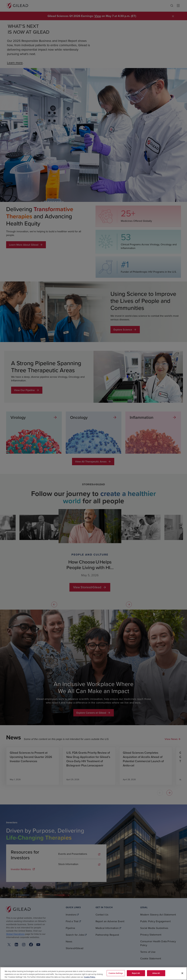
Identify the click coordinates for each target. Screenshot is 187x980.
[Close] (182, 973)
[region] (93, 973)
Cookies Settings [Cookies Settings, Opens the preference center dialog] (116, 973)
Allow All (156, 973)
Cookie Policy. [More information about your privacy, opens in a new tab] (90, 977)
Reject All (136, 973)
